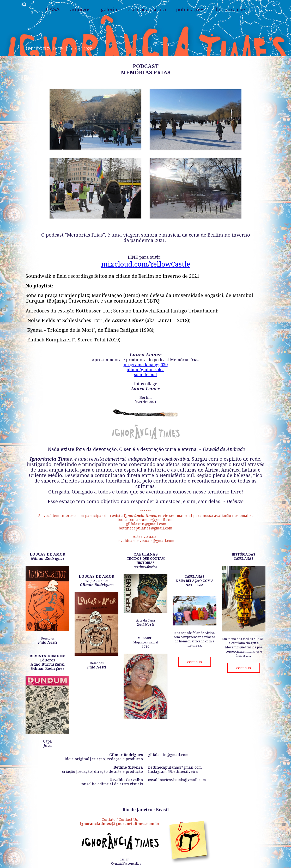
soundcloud (145, 375)
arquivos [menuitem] (80, 9)
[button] (195, 662)
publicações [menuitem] (190, 9)
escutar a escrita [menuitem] (147, 9)
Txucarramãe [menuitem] (230, 9)
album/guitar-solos (145, 370)
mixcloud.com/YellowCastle (146, 264)
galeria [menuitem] (109, 9)
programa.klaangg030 (146, 365)
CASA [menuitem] (53, 9)
